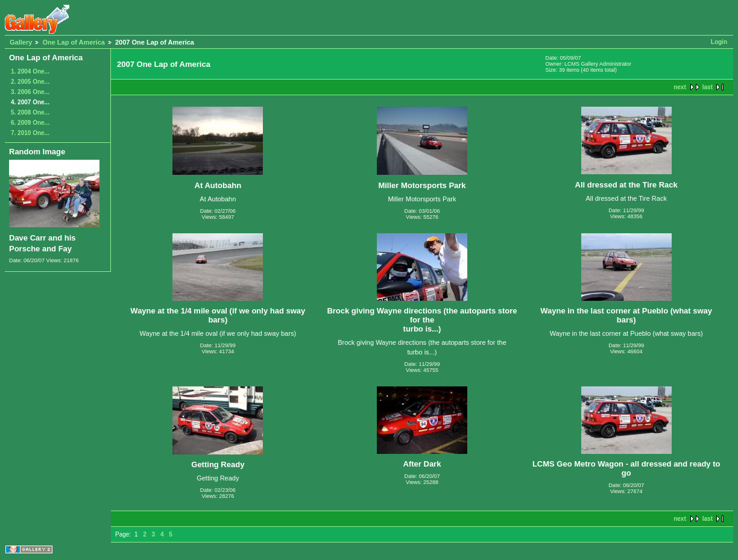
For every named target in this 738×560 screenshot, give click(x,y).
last (708, 87)
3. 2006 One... (30, 92)
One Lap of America (74, 42)
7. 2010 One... (30, 133)
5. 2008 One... (30, 112)
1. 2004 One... (30, 71)
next (680, 87)
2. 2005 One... (30, 82)
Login (719, 42)
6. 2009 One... (30, 123)
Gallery (21, 42)
